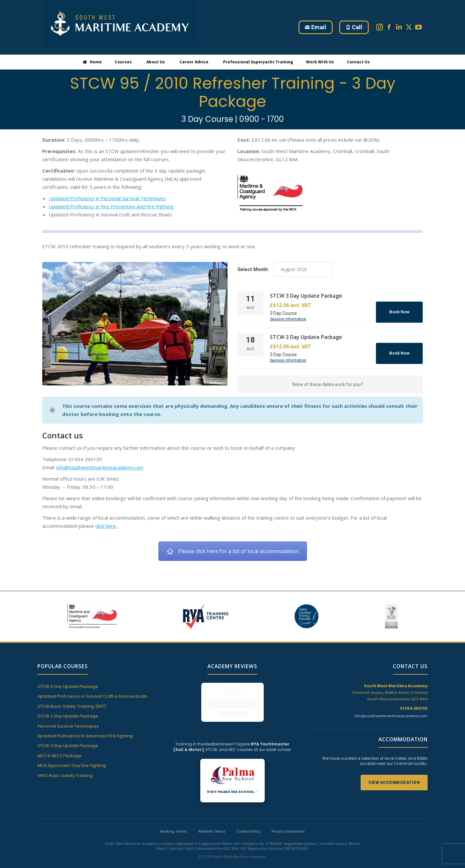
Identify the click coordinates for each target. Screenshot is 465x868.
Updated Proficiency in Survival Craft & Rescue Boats (92, 696)
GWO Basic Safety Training (65, 776)
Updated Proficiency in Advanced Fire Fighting (85, 736)
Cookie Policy (248, 819)
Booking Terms (174, 819)
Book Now (399, 312)
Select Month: (253, 269)
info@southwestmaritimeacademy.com (100, 467)
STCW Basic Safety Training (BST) (72, 706)
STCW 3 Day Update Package (68, 746)
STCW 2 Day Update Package (68, 716)
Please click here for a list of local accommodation (233, 551)
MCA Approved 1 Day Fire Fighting (72, 765)
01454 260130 (414, 708)
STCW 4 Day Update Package (68, 687)
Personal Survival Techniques (68, 726)
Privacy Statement (288, 819)
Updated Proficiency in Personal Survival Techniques (107, 198)
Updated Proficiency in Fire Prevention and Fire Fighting (111, 206)
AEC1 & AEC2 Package (60, 756)
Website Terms (212, 819)
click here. (106, 526)
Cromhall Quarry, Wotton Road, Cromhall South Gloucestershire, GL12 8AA (390, 693)
